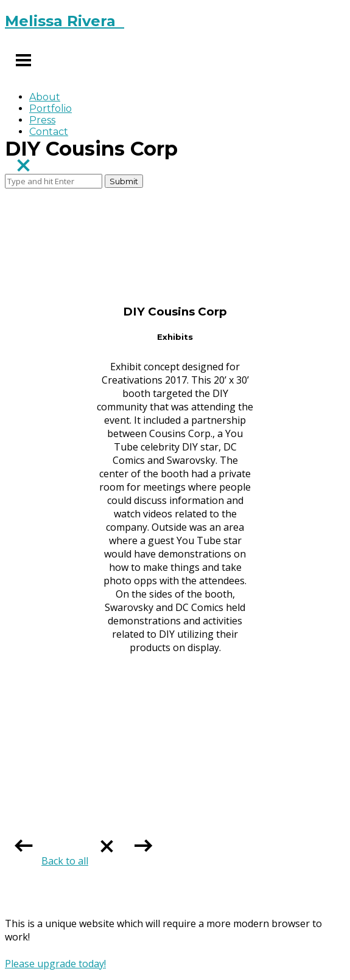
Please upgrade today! (55, 964)
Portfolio (51, 109)
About (45, 97)
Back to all (83, 861)
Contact (49, 132)
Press (42, 120)
